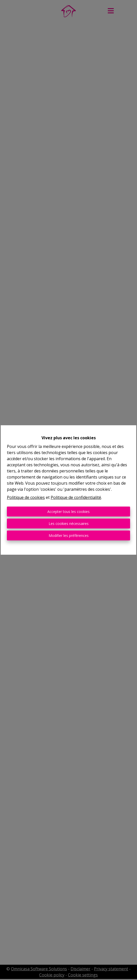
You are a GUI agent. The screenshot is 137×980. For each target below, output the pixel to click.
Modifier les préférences (69, 535)
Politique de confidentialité (76, 497)
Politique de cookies (26, 497)
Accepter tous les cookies (68, 512)
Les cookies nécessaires (69, 524)
